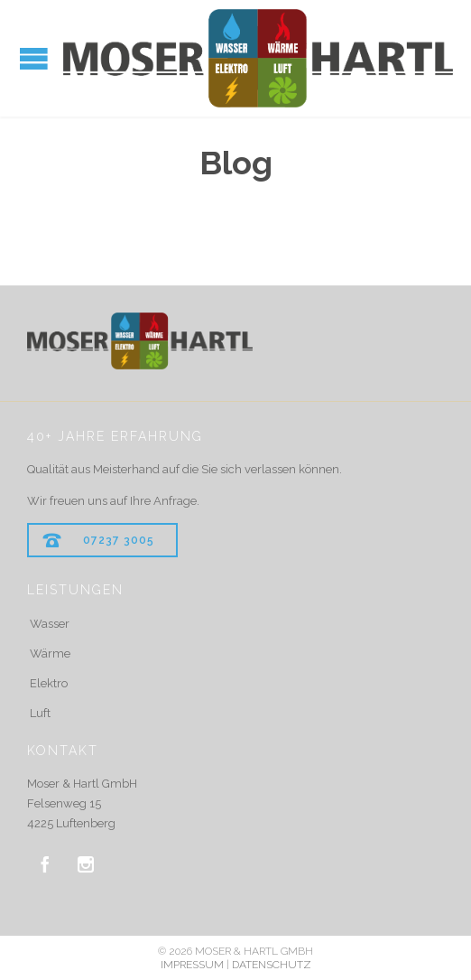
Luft (40, 713)
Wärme (50, 653)
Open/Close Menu (34, 58)
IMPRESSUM (192, 965)
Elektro (49, 683)
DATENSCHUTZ (272, 965)
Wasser (50, 624)
